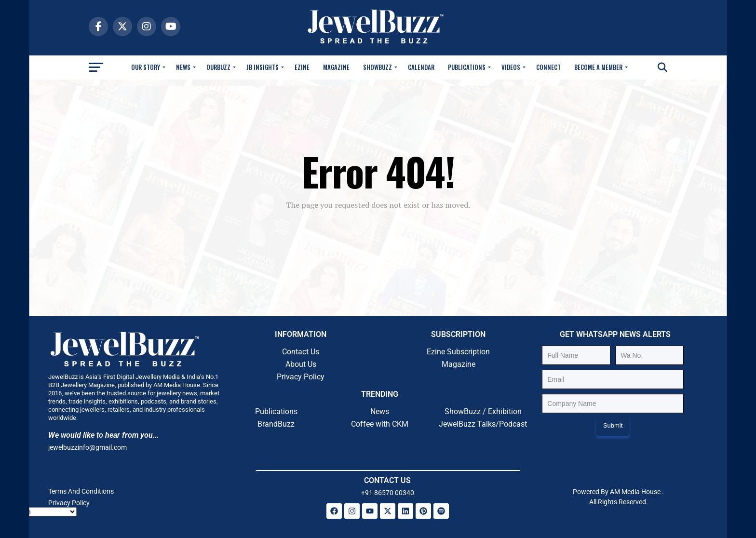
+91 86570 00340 (388, 493)
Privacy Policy (301, 377)
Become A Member (598, 67)
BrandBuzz (276, 424)
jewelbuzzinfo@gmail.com (88, 447)
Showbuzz (378, 67)
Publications (467, 67)
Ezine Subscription (458, 352)
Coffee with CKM (380, 424)
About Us (301, 364)
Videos (511, 67)
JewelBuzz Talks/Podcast (483, 424)
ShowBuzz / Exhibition (483, 411)
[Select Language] (42, 512)
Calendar (421, 67)
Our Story (146, 67)
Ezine (302, 67)
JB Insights (263, 67)
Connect (548, 67)
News (183, 67)
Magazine (336, 67)
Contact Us (301, 352)
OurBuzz (218, 67)
